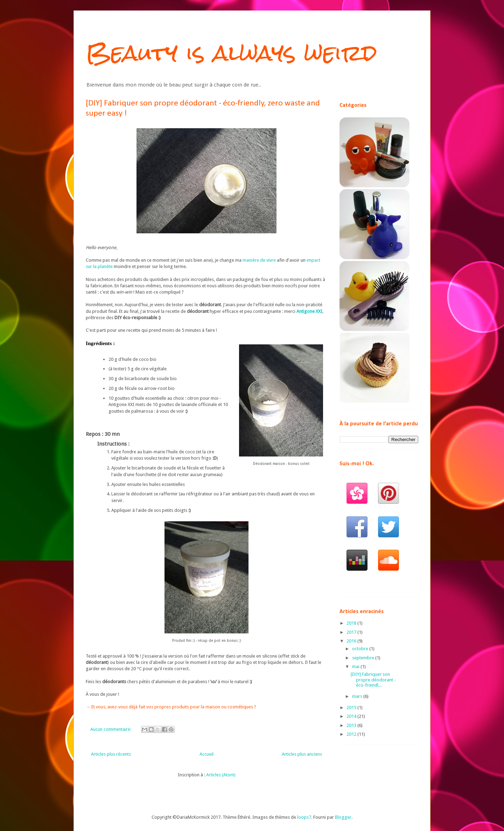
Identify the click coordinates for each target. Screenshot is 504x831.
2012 (352, 734)
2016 (352, 641)
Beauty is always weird (231, 53)
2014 (352, 716)
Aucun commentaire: (111, 729)
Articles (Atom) (221, 775)
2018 (352, 623)
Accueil (206, 754)
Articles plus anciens (302, 754)
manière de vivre (259, 260)
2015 (352, 708)
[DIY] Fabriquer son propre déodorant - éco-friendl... (373, 680)
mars (358, 696)
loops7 (304, 817)
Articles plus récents (111, 754)
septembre (364, 658)
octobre (361, 649)
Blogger (343, 817)
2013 (352, 725)
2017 (352, 632)
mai (356, 667)
